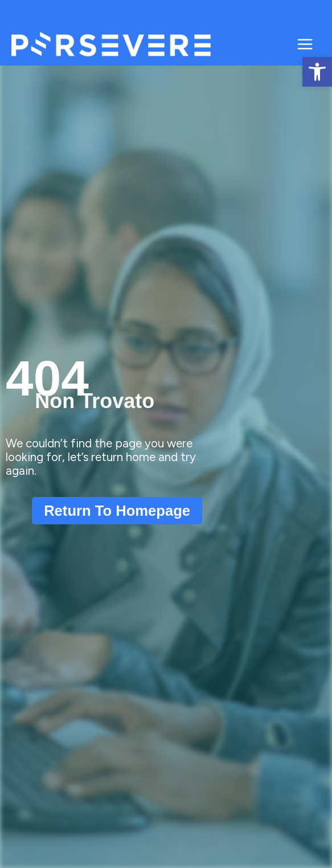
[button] (317, 72)
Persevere (242, 44)
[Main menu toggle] (305, 44)
